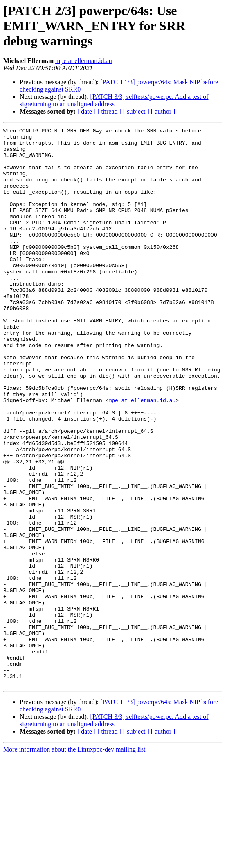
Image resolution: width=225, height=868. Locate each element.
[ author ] (163, 111)
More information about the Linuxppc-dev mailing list (74, 861)
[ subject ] (136, 111)
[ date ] (87, 111)
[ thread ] (109, 111)
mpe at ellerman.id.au (84, 61)
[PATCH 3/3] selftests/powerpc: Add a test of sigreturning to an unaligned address (114, 100)
